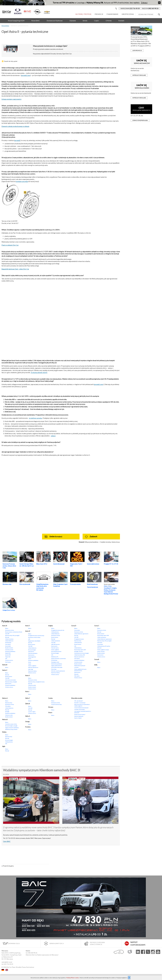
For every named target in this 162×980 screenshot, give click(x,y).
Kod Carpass (8, 662)
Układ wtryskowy (9, 639)
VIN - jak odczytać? (79, 701)
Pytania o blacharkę (79, 716)
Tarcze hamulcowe (92, 587)
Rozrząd (7, 637)
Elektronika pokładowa (57, 664)
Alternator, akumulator (11, 680)
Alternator (100, 642)
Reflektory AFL (55, 657)
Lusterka (76, 667)
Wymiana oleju (7, 584)
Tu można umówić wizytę (39, 372)
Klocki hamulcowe (92, 584)
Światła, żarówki (78, 664)
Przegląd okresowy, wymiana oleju (36, 636)
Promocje (99, 14)
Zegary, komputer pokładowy (12, 728)
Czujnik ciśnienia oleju (56, 704)
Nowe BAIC (36, 21)
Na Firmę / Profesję (83, 14)
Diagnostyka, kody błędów (34, 641)
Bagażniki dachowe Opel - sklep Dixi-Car (15, 269)
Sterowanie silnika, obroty (34, 637)
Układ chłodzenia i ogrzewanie (104, 639)
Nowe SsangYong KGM (16, 21)
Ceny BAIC (7, 841)
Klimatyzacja (8, 642)
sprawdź (17, 140)
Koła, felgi (31, 669)
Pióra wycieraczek (25, 584)
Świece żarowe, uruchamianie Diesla (14, 632)
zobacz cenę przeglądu (140, 120)
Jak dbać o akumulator (80, 709)
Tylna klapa (54, 669)
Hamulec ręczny (55, 648)
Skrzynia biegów (32, 650)
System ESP (8, 655)
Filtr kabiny (8, 644)
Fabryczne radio (9, 715)
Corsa (110, 586)
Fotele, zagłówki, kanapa (103, 650)
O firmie (109, 21)
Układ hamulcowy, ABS (80, 655)
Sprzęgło (7, 712)
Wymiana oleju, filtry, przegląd (12, 635)
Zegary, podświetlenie (56, 666)
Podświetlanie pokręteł (80, 666)
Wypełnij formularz (139, 75)
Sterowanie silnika (10, 630)
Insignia (114, 588)
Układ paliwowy (55, 632)
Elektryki (110, 592)
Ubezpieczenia (128, 14)
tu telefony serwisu (36, 418)
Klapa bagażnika (32, 657)
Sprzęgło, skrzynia (78, 651)
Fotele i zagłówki (32, 666)
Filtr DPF (7, 634)
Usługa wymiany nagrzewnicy (12, 99)
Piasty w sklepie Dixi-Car (10, 245)
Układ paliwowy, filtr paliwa (104, 646)
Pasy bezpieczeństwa (56, 651)
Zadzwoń (91, 537)
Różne (7, 628)
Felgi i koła (8, 657)
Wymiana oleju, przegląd (11, 682)
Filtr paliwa (8, 706)
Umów (53, 537)
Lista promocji (137, 51)
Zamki (30, 659)
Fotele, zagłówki (55, 650)
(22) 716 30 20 (8, 964)
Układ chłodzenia (9, 641)
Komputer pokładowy (10, 651)
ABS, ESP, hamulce (55, 644)
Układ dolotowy (78, 648)
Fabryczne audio (32, 685)
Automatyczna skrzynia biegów (82, 653)
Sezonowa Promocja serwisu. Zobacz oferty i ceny (9, 566)
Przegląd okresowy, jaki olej (58, 630)
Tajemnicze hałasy (32, 671)
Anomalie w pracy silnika (11, 724)
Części (97, 21)
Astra (106, 586)
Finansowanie (112, 14)
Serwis (85, 21)
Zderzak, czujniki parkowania (58, 671)
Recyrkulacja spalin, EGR (80, 650)
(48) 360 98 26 (33, 953)
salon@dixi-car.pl (7, 962)
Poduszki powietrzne (33, 667)
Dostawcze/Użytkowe (55, 21)
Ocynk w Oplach (78, 718)
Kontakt (121, 21)
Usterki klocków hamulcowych (81, 708)
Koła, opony (77, 676)
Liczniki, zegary (32, 712)
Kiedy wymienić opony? (80, 714)
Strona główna (5, 26)
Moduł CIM (8, 653)
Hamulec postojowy (33, 653)
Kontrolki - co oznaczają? (80, 703)
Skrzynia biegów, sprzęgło (11, 726)
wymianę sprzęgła (22, 181)
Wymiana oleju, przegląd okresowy (36, 682)
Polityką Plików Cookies (73, 978)
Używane (73, 21)
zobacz (53, 436)
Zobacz (144, 3)
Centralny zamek (9, 650)
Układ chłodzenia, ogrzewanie (81, 634)
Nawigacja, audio (55, 662)
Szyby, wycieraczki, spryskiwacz (59, 658)
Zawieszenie (8, 684)
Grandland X (108, 588)
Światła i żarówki (9, 648)
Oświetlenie (31, 652)
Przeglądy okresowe (79, 639)
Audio (30, 664)
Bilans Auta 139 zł (42, 564)
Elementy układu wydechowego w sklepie (15, 126)
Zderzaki (76, 674)
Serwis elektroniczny (93, 564)
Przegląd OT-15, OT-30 (111, 564)
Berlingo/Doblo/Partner (111, 594)
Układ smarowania (56, 641)
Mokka (106, 590)
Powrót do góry (8, 866)
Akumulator (8, 646)
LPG (6, 658)
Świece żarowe (9, 676)
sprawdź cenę (26, 75)
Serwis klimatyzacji (59, 564)
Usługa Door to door (9, 610)
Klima (30, 662)
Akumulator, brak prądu (57, 667)
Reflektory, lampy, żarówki (11, 729)
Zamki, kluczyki (101, 651)
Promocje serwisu (75, 584)
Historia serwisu (9, 660)
